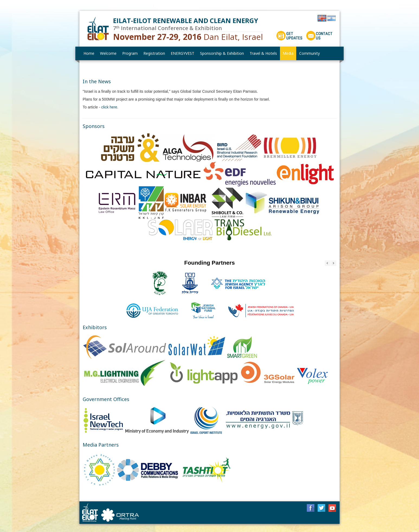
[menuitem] (108, 53)
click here (109, 107)
